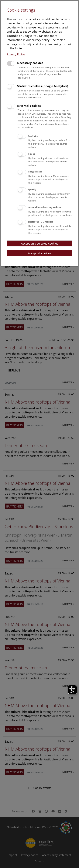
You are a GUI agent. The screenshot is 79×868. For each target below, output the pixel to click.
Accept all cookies (39, 253)
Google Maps (35, 172)
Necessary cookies (30, 63)
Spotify (32, 189)
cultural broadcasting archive (45, 207)
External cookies (29, 106)
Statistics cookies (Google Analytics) (43, 86)
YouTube (33, 136)
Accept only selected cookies (39, 243)
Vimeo (32, 154)
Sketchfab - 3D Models (40, 222)
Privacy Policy (16, 54)
